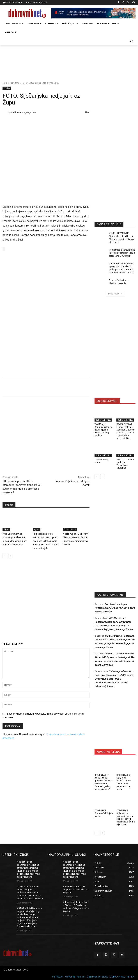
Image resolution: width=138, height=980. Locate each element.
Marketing (70, 977)
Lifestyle (15, 83)
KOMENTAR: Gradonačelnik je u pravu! (104, 813)
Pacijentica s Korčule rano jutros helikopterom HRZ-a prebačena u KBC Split (122, 253)
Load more (115, 294)
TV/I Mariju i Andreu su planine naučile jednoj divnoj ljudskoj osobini (103, 430)
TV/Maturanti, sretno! (101, 461)
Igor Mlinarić (15, 112)
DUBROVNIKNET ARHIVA (122, 977)
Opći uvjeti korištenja (97, 977)
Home (6, 83)
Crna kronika (70, 529)
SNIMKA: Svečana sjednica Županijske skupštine (125, 464)
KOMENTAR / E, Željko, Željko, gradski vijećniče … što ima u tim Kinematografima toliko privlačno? (104, 782)
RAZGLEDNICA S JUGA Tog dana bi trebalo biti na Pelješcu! (76, 890)
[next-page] (11, 555)
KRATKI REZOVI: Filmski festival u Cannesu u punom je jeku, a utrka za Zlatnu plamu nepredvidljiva (126, 431)
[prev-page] (5, 555)
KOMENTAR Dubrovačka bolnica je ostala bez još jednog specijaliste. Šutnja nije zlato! (126, 817)
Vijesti (6, 529)
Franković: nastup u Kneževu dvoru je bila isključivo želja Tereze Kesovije (115, 608)
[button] (131, 41)
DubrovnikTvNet (103, 420)
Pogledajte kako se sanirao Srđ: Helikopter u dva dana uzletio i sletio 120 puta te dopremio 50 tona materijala (45, 540)
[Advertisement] (116, 193)
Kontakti (81, 977)
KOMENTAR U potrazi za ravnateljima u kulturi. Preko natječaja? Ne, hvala (124, 782)
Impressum (57, 977)
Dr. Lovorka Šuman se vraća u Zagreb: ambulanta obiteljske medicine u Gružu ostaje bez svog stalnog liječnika (30, 893)
